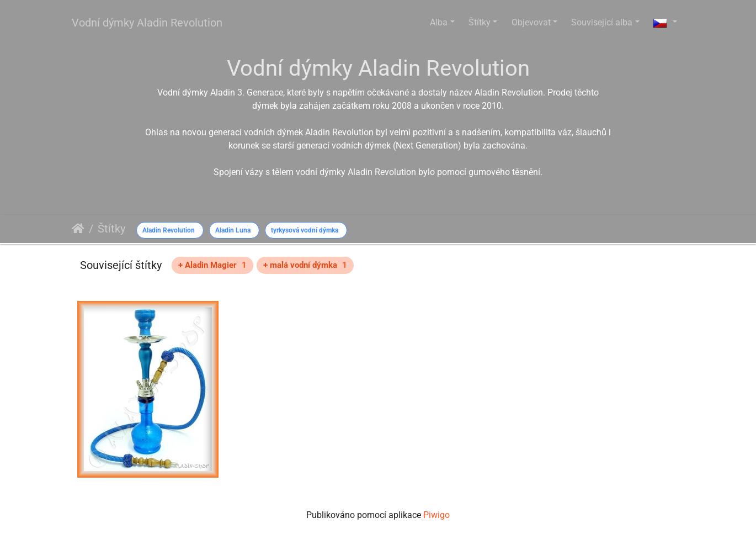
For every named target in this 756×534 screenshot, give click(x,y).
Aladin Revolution (169, 230)
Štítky (480, 22)
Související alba (602, 22)
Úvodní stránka (78, 229)
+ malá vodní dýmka (305, 265)
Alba (439, 22)
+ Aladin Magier (212, 265)
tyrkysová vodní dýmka (305, 230)
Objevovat (531, 22)
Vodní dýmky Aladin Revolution (147, 23)
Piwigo (436, 515)
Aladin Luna (233, 230)
